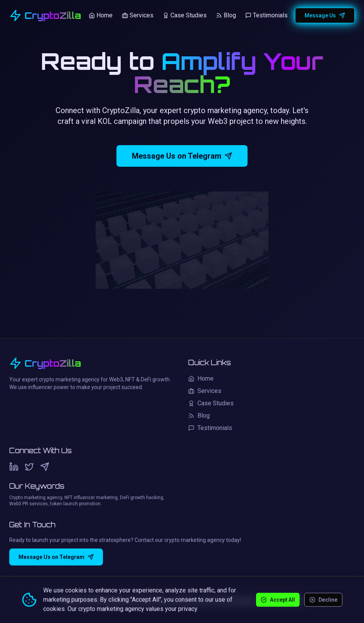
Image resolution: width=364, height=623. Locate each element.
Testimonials (266, 15)
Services (138, 15)
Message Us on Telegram (182, 156)
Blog (226, 15)
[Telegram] (45, 467)
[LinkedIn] (14, 467)
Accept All (278, 599)
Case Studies (185, 15)
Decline (323, 599)
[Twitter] (29, 467)
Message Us (325, 15)
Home (101, 15)
